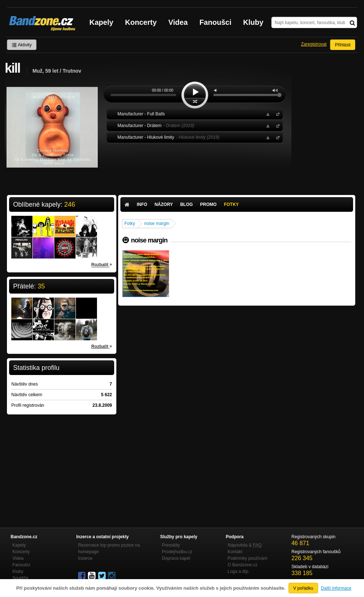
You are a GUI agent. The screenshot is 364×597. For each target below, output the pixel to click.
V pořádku (303, 588)
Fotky (231, 204)
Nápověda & (245, 545)
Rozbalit (102, 264)
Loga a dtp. (239, 571)
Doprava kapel (176, 558)
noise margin (157, 223)
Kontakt (235, 552)
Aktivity (22, 45)
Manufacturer (276, 114)
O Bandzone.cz (243, 565)
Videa (178, 22)
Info (142, 204)
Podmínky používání (247, 558)
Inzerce (85, 558)
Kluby (253, 22)
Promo (208, 204)
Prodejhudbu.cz (177, 552)
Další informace (336, 588)
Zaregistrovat (314, 44)
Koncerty (141, 22)
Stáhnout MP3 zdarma (267, 114)
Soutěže (20, 578)
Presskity (171, 545)
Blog (187, 204)
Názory (164, 204)
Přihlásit (343, 45)
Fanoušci (216, 22)
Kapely (101, 22)
